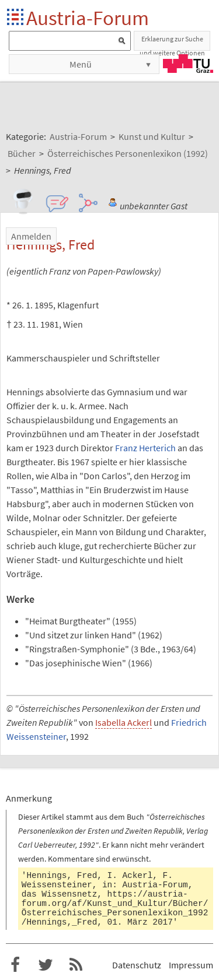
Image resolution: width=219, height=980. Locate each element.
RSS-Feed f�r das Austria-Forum (76, 965)
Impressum (191, 965)
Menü (81, 64)
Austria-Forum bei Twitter (46, 965)
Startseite (16, 18)
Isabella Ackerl (124, 722)
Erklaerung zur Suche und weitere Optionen (172, 43)
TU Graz (188, 64)
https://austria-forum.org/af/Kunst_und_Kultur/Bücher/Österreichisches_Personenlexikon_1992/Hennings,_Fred (115, 908)
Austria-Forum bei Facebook (15, 965)
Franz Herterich (145, 448)
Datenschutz (137, 965)
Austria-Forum (88, 18)
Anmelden (31, 236)
